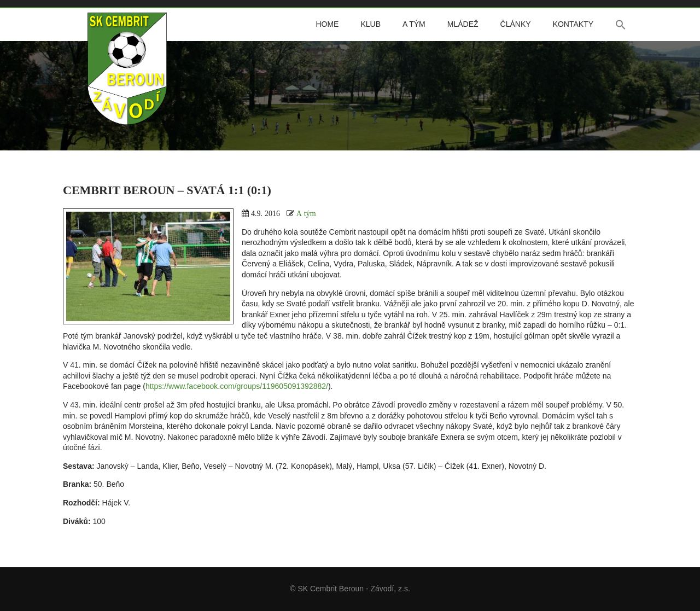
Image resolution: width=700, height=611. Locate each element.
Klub (371, 24)
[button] (621, 25)
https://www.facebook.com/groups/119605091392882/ (237, 386)
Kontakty (573, 24)
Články (516, 24)
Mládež (463, 24)
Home (327, 24)
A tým (414, 24)
